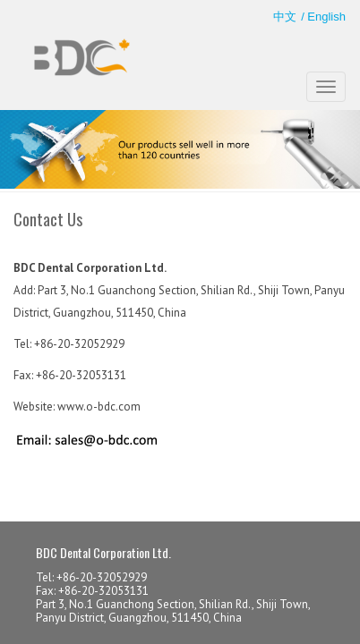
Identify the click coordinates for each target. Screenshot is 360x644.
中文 (285, 17)
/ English (323, 17)
